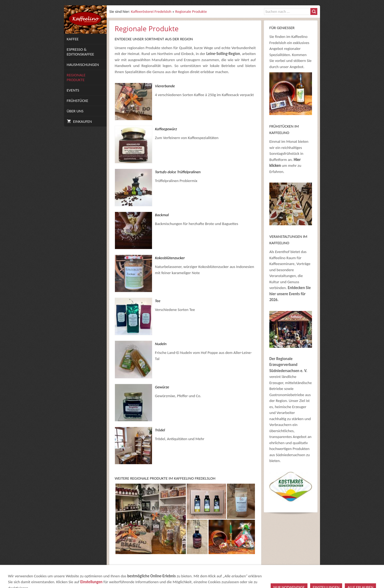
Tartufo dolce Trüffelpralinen (178, 172)
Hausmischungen (83, 65)
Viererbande (165, 86)
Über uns (75, 111)
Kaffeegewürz (166, 129)
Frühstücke (77, 101)
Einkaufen (79, 121)
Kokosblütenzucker (170, 258)
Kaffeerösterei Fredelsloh (151, 11)
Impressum (178, 577)
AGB (195, 577)
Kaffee (73, 39)
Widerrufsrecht (217, 577)
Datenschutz (248, 577)
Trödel (160, 430)
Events (73, 90)
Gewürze (162, 387)
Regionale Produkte (76, 77)
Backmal (162, 215)
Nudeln (161, 344)
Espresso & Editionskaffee (80, 52)
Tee (158, 301)
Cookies (310, 577)
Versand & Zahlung (281, 577)
